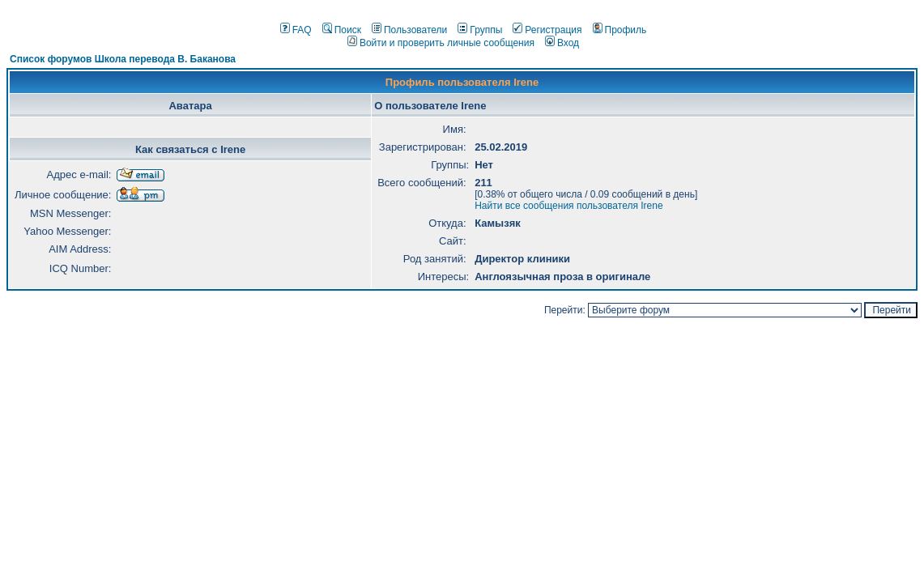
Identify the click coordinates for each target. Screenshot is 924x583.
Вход (562, 43)
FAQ (296, 30)
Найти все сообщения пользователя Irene (568, 206)
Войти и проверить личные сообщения (441, 43)
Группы (480, 30)
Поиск (342, 30)
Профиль (620, 30)
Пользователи (409, 30)
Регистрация (547, 30)
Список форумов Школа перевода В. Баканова (123, 59)
